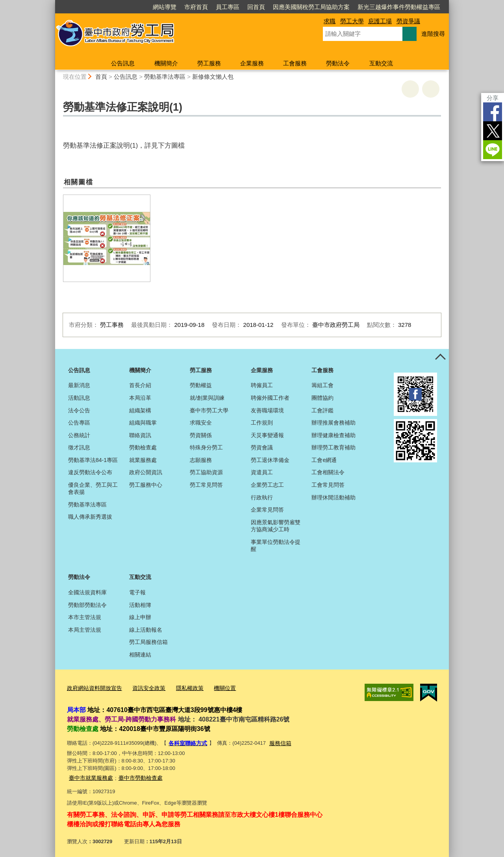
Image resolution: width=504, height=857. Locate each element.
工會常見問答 (328, 485)
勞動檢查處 (143, 447)
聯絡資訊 (140, 435)
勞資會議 (262, 447)
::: (52, 3)
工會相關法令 (328, 472)
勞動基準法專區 (165, 77)
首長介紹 (140, 385)
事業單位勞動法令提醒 (276, 545)
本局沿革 (140, 398)
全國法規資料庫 (87, 592)
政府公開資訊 (146, 472)
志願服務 (201, 460)
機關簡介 (166, 63)
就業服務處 (143, 460)
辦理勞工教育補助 (334, 447)
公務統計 (79, 435)
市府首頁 (196, 7)
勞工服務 (209, 63)
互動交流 (381, 63)
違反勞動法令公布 (90, 472)
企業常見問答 (267, 510)
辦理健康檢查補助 (334, 435)
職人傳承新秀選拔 (90, 517)
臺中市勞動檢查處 (136, 775)
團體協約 (322, 398)
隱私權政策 (183, 687)
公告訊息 (123, 63)
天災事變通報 (267, 435)
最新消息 (79, 385)
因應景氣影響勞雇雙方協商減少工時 (276, 526)
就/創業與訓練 (207, 398)
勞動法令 (338, 63)
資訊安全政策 (144, 687)
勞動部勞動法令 (87, 605)
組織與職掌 (143, 423)
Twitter (493, 131)
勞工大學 (352, 21)
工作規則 (262, 423)
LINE (493, 150)
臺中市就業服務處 (89, 775)
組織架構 (140, 410)
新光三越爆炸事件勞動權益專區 (399, 7)
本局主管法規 (85, 630)
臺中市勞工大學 (209, 410)
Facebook (493, 112)
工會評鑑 (322, 410)
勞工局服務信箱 (148, 642)
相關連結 (140, 655)
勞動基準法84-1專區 (93, 460)
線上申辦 (140, 617)
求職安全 (201, 423)
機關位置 (216, 687)
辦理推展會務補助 (334, 423)
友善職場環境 (267, 410)
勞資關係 (201, 435)
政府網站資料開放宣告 (93, 687)
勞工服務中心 (146, 485)
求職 (330, 21)
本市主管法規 (85, 617)
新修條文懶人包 (213, 77)
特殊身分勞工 (206, 447)
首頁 (101, 77)
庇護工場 (380, 21)
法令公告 (79, 410)
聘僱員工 (262, 385)
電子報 (137, 592)
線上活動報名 (146, 630)
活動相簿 (140, 605)
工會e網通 (324, 460)
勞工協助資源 (206, 472)
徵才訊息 (79, 447)
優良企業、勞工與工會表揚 (93, 488)
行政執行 (262, 497)
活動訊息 (79, 398)
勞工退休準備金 (270, 460)
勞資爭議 (408, 21)
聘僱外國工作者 (270, 398)
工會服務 (295, 63)
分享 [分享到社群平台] (493, 98)
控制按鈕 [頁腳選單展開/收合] (440, 358)
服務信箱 (277, 741)
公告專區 (79, 423)
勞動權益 (201, 385)
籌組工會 (322, 385)
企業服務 (252, 63)
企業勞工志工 (267, 485)
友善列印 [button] (410, 89)
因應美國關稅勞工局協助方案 (311, 7)
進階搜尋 (433, 34)
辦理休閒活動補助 (334, 497)
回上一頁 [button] (431, 89)
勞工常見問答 (206, 485)
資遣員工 (262, 472)
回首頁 (256, 7)
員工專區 (228, 7)
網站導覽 (165, 7)
